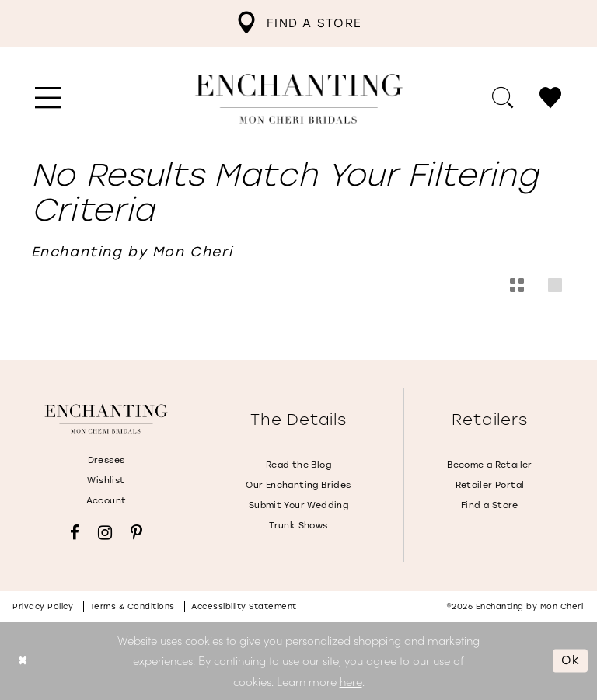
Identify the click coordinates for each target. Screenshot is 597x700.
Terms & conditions (133, 606)
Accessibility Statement (244, 606)
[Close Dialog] (23, 661)
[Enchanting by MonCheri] (106, 419)
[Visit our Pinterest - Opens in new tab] (136, 533)
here (351, 681)
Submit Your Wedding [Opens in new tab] (298, 505)
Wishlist (106, 481)
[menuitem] (298, 23)
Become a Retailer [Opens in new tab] (490, 465)
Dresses (106, 460)
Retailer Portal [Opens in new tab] (490, 485)
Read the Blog (298, 465)
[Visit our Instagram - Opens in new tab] (105, 533)
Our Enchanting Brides (298, 485)
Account (106, 501)
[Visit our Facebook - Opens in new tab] (75, 533)
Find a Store (490, 505)
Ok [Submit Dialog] (571, 660)
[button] (49, 99)
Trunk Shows (298, 526)
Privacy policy (43, 606)
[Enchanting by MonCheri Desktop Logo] (299, 99)
